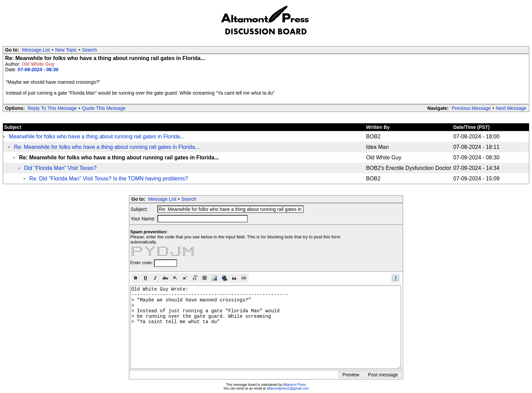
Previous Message (471, 108)
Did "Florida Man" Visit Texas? (60, 168)
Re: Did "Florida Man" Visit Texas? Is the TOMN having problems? (109, 179)
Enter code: (142, 263)
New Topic (66, 50)
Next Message (511, 108)
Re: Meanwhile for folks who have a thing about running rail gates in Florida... (107, 147)
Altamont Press (294, 385)
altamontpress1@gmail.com (288, 388)
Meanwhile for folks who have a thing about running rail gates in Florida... (97, 136)
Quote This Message (104, 108)
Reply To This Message (52, 108)
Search (90, 50)
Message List (36, 50)
